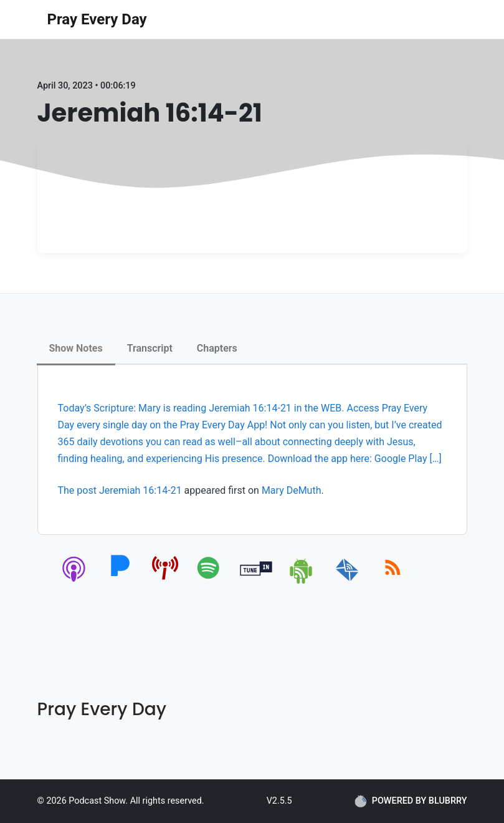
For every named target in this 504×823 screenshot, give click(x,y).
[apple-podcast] (74, 581)
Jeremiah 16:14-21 (140, 490)
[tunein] (256, 581)
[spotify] (211, 581)
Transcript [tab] (150, 348)
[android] (302, 581)
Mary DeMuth (292, 490)
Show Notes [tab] (76, 348)
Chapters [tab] (217, 348)
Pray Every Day (97, 19)
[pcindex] (165, 581)
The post (78, 490)
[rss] (393, 581)
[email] (347, 581)
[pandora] (120, 581)
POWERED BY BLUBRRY (411, 801)
